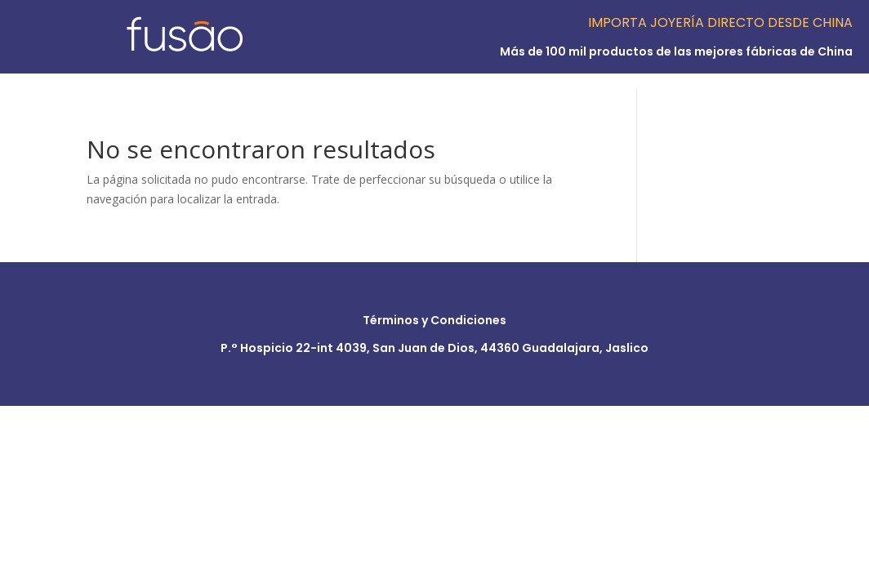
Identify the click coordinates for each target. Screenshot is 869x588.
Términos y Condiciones (434, 320)
